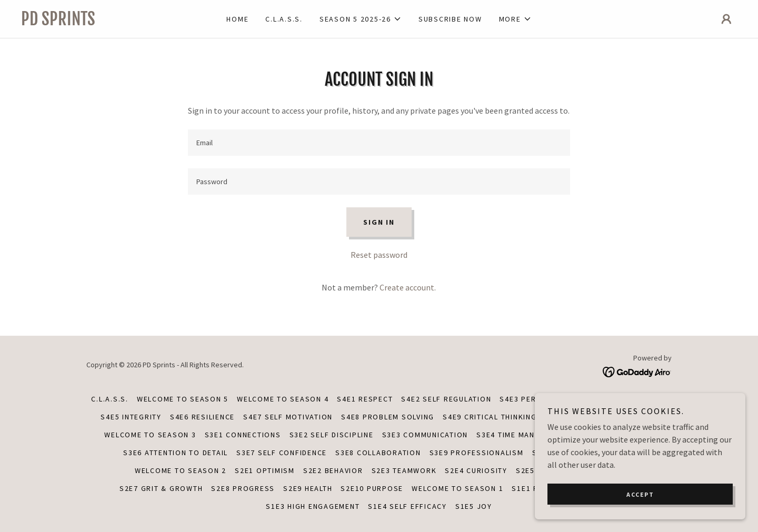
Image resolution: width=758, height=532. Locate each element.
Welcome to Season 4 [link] (283, 399)
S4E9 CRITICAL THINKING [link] (490, 417)
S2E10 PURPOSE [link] (372, 488)
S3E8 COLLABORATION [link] (378, 453)
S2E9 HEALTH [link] (308, 488)
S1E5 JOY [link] (474, 506)
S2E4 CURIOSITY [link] (476, 470)
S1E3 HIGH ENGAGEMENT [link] (313, 506)
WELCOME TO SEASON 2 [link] (181, 470)
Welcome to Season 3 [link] (150, 435)
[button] (361, 19)
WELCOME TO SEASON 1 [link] (457, 488)
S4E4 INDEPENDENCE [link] (628, 399)
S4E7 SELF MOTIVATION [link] (288, 417)
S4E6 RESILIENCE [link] (202, 417)
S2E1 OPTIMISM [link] (265, 470)
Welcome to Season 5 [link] (183, 399)
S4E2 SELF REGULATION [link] (446, 399)
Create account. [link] (408, 287)
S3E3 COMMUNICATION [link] (425, 435)
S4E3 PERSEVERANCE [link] (540, 399)
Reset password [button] (379, 255)
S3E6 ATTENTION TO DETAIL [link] (176, 453)
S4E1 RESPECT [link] (365, 399)
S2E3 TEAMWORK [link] (404, 470)
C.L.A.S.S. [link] (284, 19)
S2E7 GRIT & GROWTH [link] (161, 488)
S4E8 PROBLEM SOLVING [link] (388, 417)
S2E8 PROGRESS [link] (243, 488)
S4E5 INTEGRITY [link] (131, 417)
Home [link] (237, 19)
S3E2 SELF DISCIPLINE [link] (332, 435)
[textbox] (379, 143)
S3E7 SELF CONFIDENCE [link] (282, 453)
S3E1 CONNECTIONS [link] (243, 435)
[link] (111, 22)
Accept (640, 502)
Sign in (379, 222)
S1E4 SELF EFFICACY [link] (407, 506)
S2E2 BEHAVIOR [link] (333, 470)
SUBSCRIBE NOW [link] (450, 19)
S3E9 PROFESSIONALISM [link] (477, 453)
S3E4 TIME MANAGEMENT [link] (523, 435)
